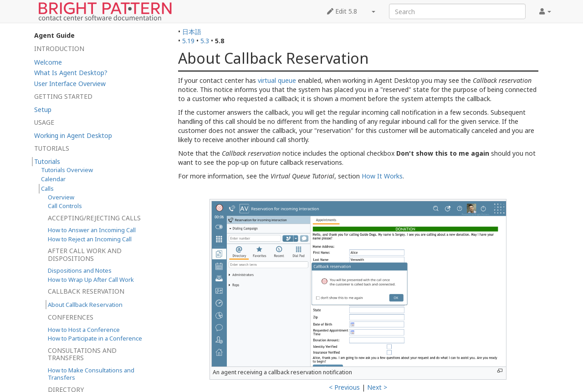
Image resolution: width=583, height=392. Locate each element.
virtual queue (277, 80)
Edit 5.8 (342, 11)
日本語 (192, 32)
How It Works (382, 176)
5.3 (205, 41)
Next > (377, 387)
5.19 (188, 41)
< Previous (344, 387)
